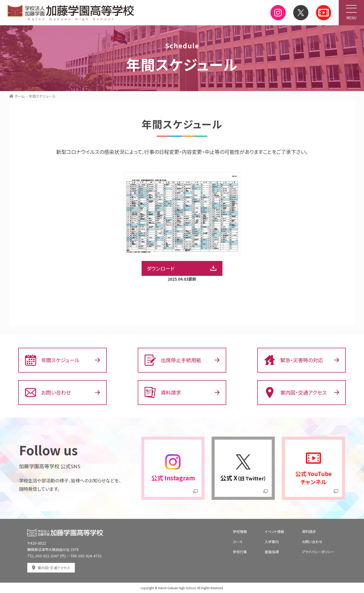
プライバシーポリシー (318, 552)
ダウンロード (161, 268)
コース (238, 542)
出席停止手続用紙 (173, 360)
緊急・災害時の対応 (294, 360)
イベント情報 (274, 531)
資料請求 (163, 393)
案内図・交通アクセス (295, 393)
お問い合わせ (48, 393)
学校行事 (240, 552)
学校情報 (240, 531)
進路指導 (272, 552)
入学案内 (272, 542)
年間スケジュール (52, 360)
